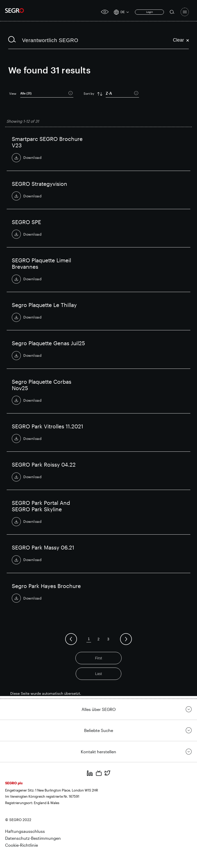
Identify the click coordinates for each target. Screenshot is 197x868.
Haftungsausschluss (25, 831)
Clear (181, 40)
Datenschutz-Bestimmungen (33, 838)
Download (33, 157)
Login (150, 12)
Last (98, 674)
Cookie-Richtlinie (22, 845)
